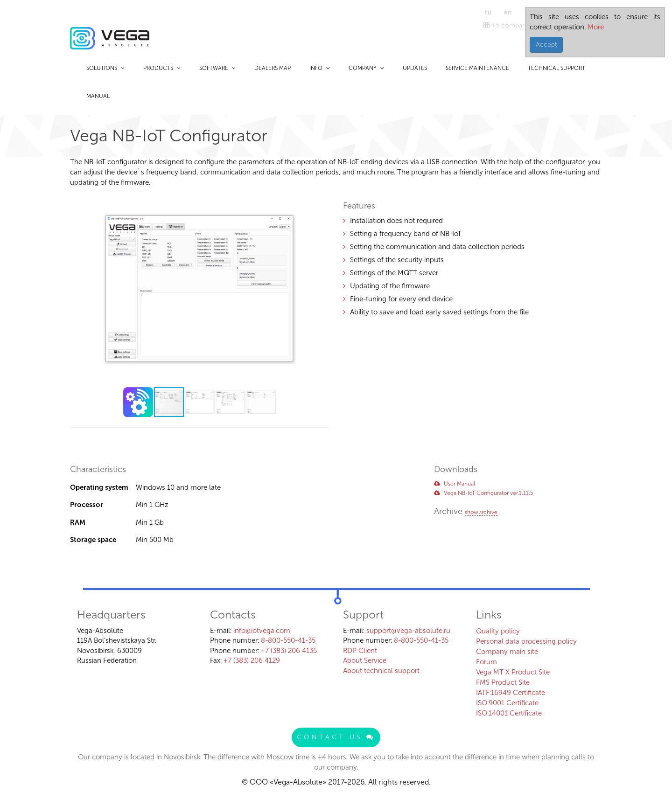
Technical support (556, 68)
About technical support (381, 671)
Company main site (507, 652)
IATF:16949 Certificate (511, 693)
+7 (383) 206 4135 (289, 651)
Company (366, 68)
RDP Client (360, 651)
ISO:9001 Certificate (507, 703)
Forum (486, 662)
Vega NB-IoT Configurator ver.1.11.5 (484, 493)
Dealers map (273, 68)
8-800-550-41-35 (288, 640)
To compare (506, 25)
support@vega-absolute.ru (408, 631)
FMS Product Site (503, 682)
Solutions (105, 68)
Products (162, 68)
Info (320, 68)
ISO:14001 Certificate (509, 713)
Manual (98, 96)
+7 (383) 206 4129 (252, 660)
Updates (415, 68)
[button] (321, 201)
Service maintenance (477, 68)
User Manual (455, 484)
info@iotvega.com (262, 631)
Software (217, 68)
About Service (365, 660)
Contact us (336, 737)
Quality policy (498, 631)
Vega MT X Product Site (513, 672)
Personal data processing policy (526, 641)
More (595, 27)
